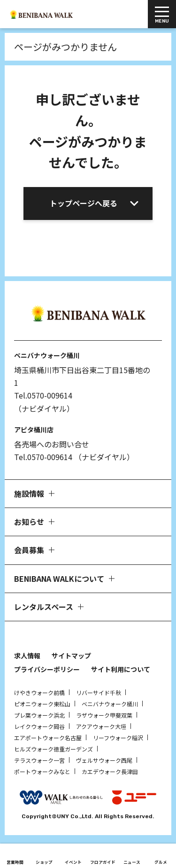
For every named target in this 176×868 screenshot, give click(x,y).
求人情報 (27, 656)
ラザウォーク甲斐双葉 (104, 715)
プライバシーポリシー (47, 669)
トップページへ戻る (84, 203)
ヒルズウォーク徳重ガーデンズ (54, 749)
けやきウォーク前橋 (39, 692)
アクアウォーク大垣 (101, 726)
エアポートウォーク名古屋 (48, 738)
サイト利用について (121, 669)
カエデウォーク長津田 (110, 771)
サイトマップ (71, 656)
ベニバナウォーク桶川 (110, 704)
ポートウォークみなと (42, 771)
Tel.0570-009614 (43, 395)
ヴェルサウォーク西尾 (104, 760)
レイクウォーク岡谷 (39, 726)
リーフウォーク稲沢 (118, 738)
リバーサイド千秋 (99, 692)
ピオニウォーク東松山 (42, 704)
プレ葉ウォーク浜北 (39, 715)
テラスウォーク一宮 (39, 760)
